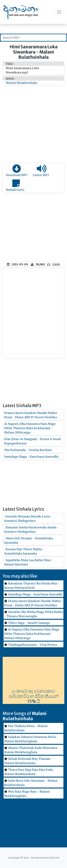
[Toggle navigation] (59, 12)
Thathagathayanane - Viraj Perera (32, 645)
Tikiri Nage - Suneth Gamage (29, 623)
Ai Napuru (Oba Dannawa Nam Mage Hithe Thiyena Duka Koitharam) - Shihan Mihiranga (30, 428)
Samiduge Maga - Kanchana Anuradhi (31, 457)
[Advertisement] (33, 128)
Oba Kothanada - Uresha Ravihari (28, 450)
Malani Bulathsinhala (21, 83)
